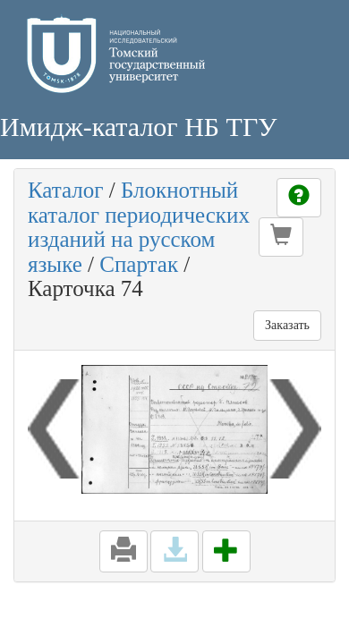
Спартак (139, 264)
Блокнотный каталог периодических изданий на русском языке (139, 227)
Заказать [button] (287, 325)
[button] (281, 237)
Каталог (66, 190)
